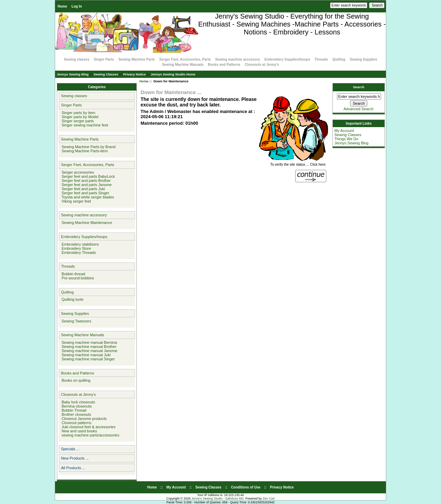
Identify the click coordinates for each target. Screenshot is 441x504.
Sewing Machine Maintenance (86, 223)
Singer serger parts (77, 121)
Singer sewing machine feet (84, 125)
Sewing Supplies (363, 59)
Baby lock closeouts (77, 402)
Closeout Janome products (83, 419)
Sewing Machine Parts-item (84, 151)
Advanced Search (358, 109)
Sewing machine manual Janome (89, 351)
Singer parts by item (78, 113)
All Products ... (73, 468)
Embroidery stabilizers (79, 244)
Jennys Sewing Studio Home (173, 74)
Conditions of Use (246, 487)
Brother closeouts (75, 414)
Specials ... (70, 449)
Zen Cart (269, 498)
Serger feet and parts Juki (82, 189)
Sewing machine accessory (238, 59)
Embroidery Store (75, 248)
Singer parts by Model (79, 117)
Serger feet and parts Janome (86, 185)
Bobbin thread (73, 274)
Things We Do (346, 139)
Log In (77, 6)
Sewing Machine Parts (137, 59)
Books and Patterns (224, 65)
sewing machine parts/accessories (90, 435)
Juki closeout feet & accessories (88, 427)
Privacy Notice (134, 74)
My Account (344, 131)
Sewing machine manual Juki (85, 355)
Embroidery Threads (78, 253)
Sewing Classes (106, 74)
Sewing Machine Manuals (183, 65)
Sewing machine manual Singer (87, 359)
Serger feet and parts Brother (85, 181)
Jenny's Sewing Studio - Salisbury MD (217, 498)
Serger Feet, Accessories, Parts (185, 59)
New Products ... (75, 458)
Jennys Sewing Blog (73, 74)
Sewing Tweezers (75, 321)
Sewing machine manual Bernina (88, 342)
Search (359, 87)
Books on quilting (75, 380)
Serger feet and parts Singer (84, 193)
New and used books (78, 431)
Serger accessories (77, 172)
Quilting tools (72, 299)
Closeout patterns (75, 423)
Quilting (339, 59)
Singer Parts (104, 59)
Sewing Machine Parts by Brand (88, 147)
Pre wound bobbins (77, 278)
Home (62, 6)
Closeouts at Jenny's (262, 65)
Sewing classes (76, 59)
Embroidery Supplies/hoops (287, 59)
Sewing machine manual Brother (88, 347)
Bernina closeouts (76, 406)
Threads (321, 59)
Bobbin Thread (73, 410)
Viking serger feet (75, 201)
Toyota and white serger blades (87, 197)
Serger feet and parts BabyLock (87, 176)
